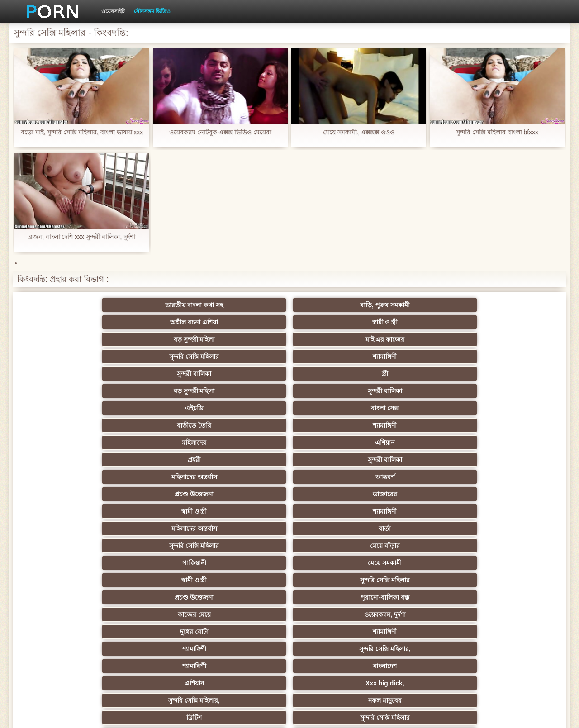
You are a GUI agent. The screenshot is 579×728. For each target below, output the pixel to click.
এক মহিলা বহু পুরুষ (245, 546)
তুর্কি (422, 494)
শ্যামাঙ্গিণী (157, 322)
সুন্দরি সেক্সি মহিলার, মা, (334, 528)
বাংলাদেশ (157, 425)
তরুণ (422, 563)
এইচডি (68, 339)
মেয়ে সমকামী (157, 391)
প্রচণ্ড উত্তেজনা (422, 357)
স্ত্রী (334, 322)
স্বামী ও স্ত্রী (334, 305)
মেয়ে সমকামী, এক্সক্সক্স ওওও (359, 132)
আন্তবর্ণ (334, 357)
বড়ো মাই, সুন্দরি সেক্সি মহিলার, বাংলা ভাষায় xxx (82, 132)
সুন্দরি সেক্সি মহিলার (68, 322)
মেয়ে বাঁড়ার (511, 374)
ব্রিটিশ (68, 443)
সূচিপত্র (435, 714)
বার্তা (334, 374)
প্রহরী (68, 357)
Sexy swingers (68, 511)
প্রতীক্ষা (245, 443)
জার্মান (334, 580)
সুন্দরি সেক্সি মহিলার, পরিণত (511, 443)
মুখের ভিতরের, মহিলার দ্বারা (245, 614)
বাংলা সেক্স (157, 339)
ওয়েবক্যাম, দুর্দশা (157, 408)
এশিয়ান (511, 339)
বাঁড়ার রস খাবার (511, 494)
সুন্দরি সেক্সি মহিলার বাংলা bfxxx (497, 132)
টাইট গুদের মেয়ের (422, 614)
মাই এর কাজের (511, 305)
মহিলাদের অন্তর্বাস (245, 357)
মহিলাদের (422, 339)
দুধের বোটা (245, 408)
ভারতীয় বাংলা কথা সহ (68, 305)
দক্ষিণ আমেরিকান (245, 528)
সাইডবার (157, 546)
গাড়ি (422, 460)
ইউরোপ (511, 528)
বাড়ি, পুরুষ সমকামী (157, 305)
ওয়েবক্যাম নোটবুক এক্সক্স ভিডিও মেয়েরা (221, 132)
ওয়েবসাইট (113, 11)
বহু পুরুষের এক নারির (68, 528)
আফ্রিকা (68, 632)
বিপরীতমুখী (511, 614)
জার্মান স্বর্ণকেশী (334, 563)
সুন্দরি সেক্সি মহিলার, (511, 408)
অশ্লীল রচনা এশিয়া (245, 305)
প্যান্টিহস (334, 460)
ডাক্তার (245, 632)
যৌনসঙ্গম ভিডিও (152, 11)
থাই (157, 511)
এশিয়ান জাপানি (157, 597)
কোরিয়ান (68, 614)
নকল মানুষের (511, 425)
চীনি (334, 546)
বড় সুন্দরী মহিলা (422, 305)
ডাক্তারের (511, 357)
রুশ (157, 614)
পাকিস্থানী (68, 391)
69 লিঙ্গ (68, 597)
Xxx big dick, (334, 425)
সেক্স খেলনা (334, 614)
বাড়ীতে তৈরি (245, 339)
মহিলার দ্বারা (245, 511)
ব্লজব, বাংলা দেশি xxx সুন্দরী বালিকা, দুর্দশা (82, 237)
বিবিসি (68, 546)
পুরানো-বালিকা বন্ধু (511, 391)
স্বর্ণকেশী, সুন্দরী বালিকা (157, 477)
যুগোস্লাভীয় (334, 597)
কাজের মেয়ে (68, 408)
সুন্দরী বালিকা (245, 322)
